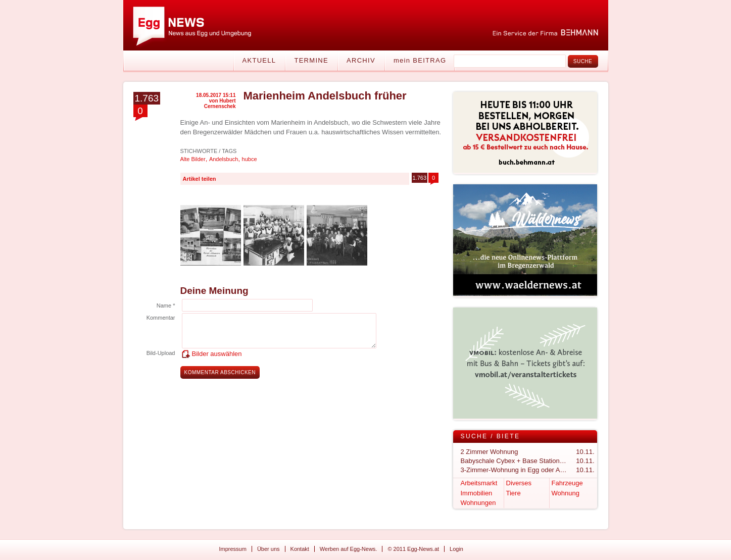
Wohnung (566, 493)
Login (456, 549)
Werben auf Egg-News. (349, 549)
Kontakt (300, 549)
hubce (250, 159)
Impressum (233, 549)
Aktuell (259, 60)
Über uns (269, 549)
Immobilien (477, 493)
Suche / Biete (491, 436)
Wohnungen (478, 503)
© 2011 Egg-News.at (413, 549)
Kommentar (161, 318)
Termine (311, 60)
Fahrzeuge (567, 483)
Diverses (519, 483)
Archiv (361, 60)
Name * (166, 306)
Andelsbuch (224, 159)
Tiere (514, 493)
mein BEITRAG (420, 60)
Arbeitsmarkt (479, 483)
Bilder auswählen (217, 354)
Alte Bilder (193, 159)
